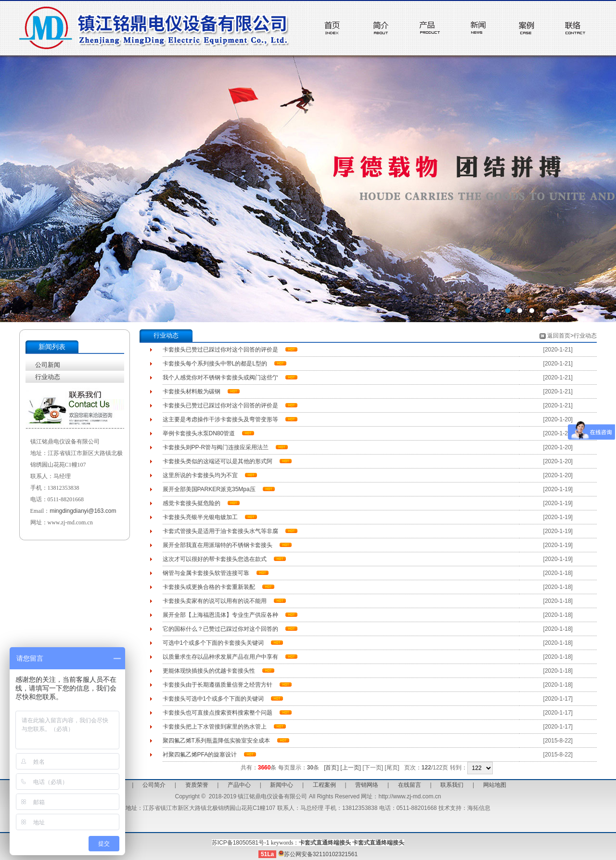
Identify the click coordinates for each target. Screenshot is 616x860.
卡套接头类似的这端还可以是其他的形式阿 (218, 461)
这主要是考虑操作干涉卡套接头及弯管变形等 (220, 419)
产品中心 (239, 785)
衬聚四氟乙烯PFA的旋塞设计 (200, 755)
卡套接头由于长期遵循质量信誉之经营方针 (218, 685)
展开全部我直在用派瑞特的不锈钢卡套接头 (218, 545)
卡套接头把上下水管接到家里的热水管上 (215, 727)
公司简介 (154, 785)
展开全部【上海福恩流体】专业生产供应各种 (220, 615)
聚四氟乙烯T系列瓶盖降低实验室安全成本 (216, 741)
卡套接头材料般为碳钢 (192, 391)
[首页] (331, 768)
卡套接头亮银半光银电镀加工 (200, 517)
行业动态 (48, 377)
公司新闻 (48, 365)
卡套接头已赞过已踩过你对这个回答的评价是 (220, 350)
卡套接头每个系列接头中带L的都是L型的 (215, 364)
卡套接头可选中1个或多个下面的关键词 (213, 699)
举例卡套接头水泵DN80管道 (199, 433)
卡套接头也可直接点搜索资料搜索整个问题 (218, 713)
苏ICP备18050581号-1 (241, 843)
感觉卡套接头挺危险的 (192, 503)
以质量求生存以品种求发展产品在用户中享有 (220, 657)
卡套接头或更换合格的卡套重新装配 (209, 587)
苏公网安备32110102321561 (318, 854)
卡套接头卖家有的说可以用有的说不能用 (215, 601)
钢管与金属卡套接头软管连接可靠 (206, 573)
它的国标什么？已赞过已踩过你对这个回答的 (220, 629)
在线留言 (410, 785)
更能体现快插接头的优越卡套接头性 (209, 671)
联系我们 (452, 785)
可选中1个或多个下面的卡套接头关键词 (213, 643)
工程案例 (324, 785)
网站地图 (495, 785)
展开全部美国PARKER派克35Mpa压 (209, 489)
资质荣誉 (197, 785)
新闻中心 (282, 785)
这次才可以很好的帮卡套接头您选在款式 (215, 559)
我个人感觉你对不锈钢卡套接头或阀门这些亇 (220, 378)
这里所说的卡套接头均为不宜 (200, 475)
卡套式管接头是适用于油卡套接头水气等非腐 (220, 531)
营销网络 (367, 785)
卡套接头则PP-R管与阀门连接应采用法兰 (216, 447)
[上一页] (351, 768)
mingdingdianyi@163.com (83, 511)
